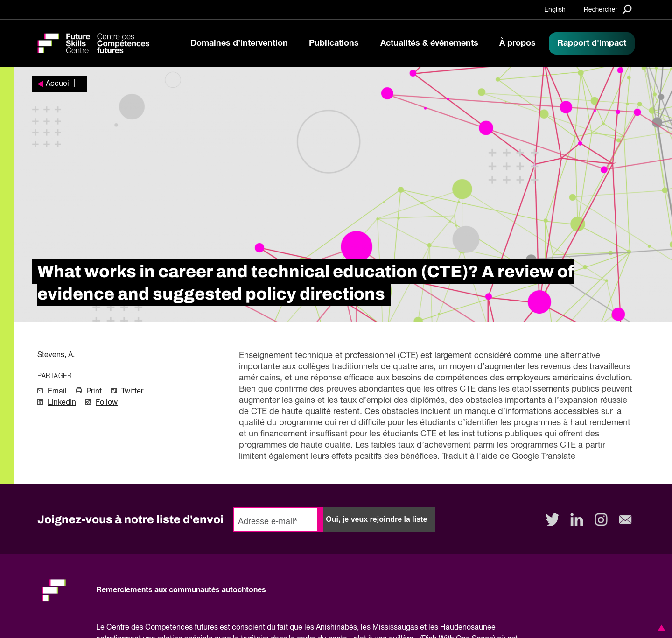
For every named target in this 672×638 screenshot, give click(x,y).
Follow (107, 403)
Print (94, 392)
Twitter (132, 392)
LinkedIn (62, 403)
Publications (334, 43)
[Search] (608, 9)
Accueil (58, 84)
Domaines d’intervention (239, 43)
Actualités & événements (429, 43)
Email (57, 392)
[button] (660, 628)
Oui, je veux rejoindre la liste (376, 519)
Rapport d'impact (592, 43)
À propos (518, 43)
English (555, 10)
